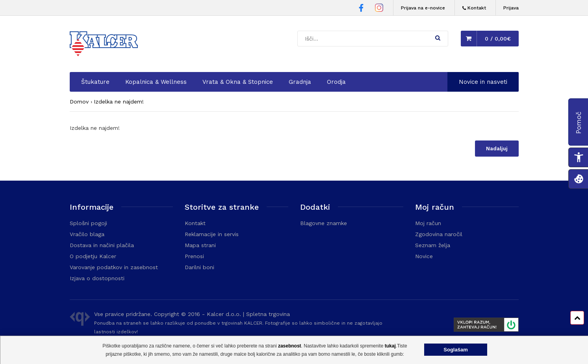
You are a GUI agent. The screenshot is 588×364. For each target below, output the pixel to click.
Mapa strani (200, 245)
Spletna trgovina (268, 314)
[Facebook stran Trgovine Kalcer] (361, 9)
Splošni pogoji (88, 223)
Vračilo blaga (87, 234)
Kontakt (195, 223)
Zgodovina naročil (439, 234)
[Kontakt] (474, 8)
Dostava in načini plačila (102, 245)
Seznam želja (433, 245)
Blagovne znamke (324, 223)
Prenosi (194, 256)
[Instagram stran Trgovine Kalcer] (379, 9)
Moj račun (428, 223)
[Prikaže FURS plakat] (483, 326)
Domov (79, 102)
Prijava (511, 8)
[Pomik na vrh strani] (577, 318)
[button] (438, 38)
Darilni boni (199, 267)
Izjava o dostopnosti (97, 278)
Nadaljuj (497, 149)
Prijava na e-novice (423, 8)
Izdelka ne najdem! (119, 102)
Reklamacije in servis (212, 234)
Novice (424, 256)
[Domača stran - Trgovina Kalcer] (105, 45)
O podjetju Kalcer (93, 256)
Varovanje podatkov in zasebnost (114, 267)
